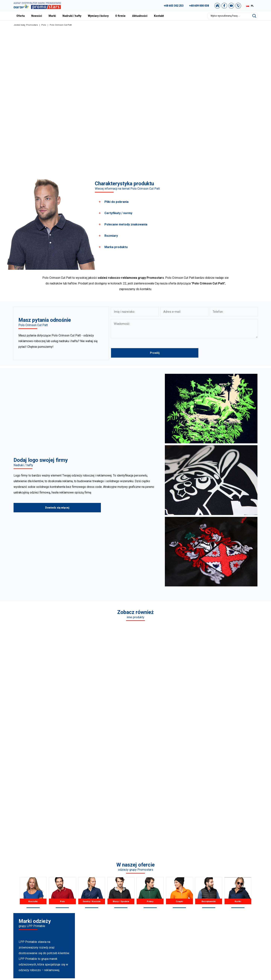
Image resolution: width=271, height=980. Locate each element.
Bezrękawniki (209, 781)
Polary (150, 781)
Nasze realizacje (171, 900)
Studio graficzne (229, 895)
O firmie (120, 16)
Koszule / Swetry (109, 900)
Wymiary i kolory (98, 16)
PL (252, 6)
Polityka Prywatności (232, 914)
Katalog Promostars (231, 900)
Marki (52, 16)
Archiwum (225, 905)
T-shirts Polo (106, 895)
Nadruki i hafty (169, 924)
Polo (44, 25)
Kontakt (159, 16)
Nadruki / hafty (72, 16)
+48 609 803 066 (43, 910)
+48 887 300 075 (48, 915)
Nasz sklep (226, 928)
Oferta (21, 16)
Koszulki (33, 781)
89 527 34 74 (39, 906)
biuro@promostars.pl (48, 929)
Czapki (179, 781)
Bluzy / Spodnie (121, 781)
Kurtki (238, 781)
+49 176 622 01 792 (49, 920)
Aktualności (140, 16)
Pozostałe (105, 928)
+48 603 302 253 (174, 6)
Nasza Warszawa (171, 905)
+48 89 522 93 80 (46, 925)
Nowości (37, 16)
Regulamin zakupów (231, 910)
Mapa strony (227, 919)
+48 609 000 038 (199, 6)
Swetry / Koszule (92, 781)
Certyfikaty (167, 910)
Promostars (32, 25)
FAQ (222, 891)
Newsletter (226, 924)
